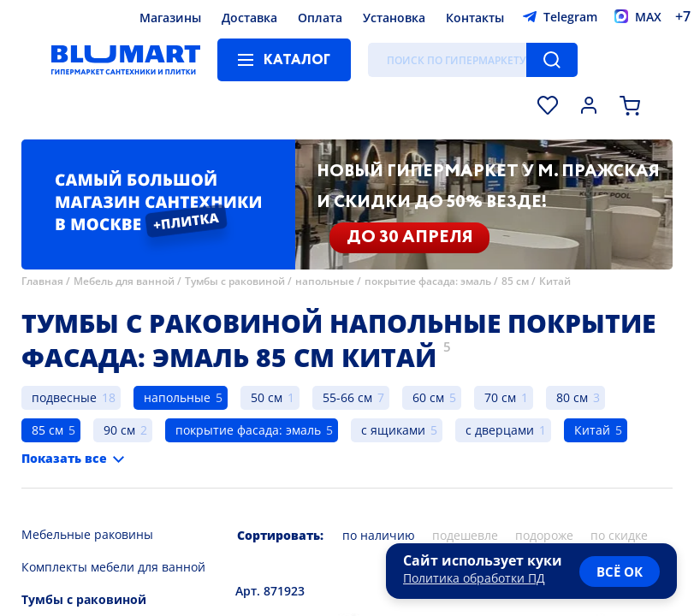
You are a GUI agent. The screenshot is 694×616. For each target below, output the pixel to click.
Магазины (170, 18)
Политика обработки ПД (474, 578)
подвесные (64, 397)
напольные (325, 281)
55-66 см (347, 397)
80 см (572, 397)
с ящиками (393, 430)
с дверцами (500, 430)
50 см (267, 397)
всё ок (620, 572)
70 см (500, 397)
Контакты (475, 18)
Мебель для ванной (124, 281)
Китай (555, 281)
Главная (42, 281)
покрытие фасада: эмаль (428, 281)
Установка (394, 18)
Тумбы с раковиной (235, 281)
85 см (515, 281)
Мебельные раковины (87, 534)
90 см (119, 430)
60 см (428, 397)
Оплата (320, 18)
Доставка (249, 18)
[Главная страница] (126, 60)
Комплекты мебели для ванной (113, 567)
